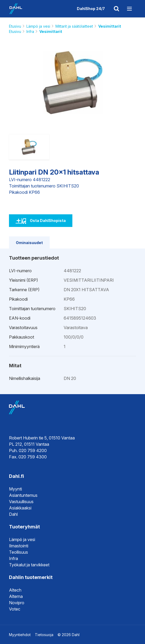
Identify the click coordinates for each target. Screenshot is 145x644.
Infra (30, 31)
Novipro (17, 603)
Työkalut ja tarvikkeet (29, 565)
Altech (15, 590)
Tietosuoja (44, 635)
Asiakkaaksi (20, 508)
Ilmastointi (19, 546)
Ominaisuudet (29, 243)
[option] (72, 83)
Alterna (16, 596)
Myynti (15, 489)
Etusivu (15, 26)
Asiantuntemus (23, 495)
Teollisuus (18, 552)
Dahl (13, 514)
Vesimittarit (110, 26)
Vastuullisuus (21, 502)
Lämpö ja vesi (38, 26)
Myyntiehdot (20, 635)
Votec (15, 609)
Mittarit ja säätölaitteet (74, 26)
